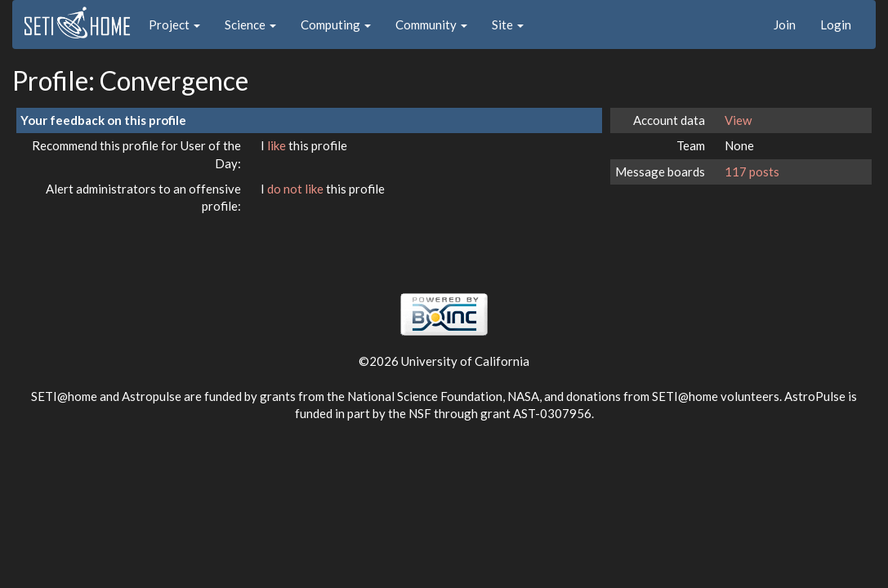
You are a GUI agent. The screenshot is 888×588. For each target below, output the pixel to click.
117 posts (752, 171)
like (278, 145)
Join (785, 24)
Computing (336, 24)
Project (174, 24)
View (738, 120)
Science (250, 24)
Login (836, 24)
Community (431, 24)
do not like (297, 189)
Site (508, 24)
